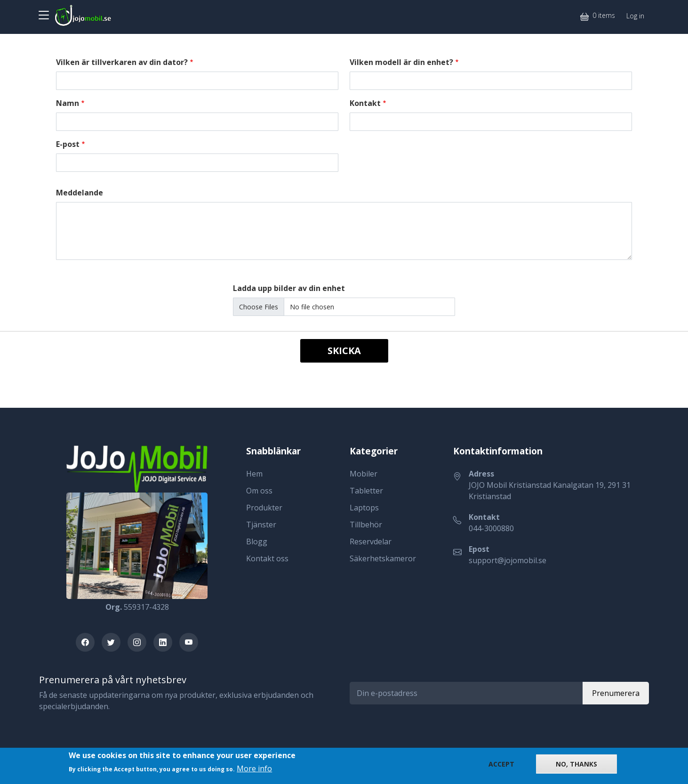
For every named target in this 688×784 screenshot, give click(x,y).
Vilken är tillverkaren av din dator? (122, 62)
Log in (635, 16)
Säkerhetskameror (383, 558)
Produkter (264, 508)
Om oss (259, 491)
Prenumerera (616, 693)
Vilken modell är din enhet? (401, 62)
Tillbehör (366, 525)
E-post (68, 144)
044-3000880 (491, 528)
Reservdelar (371, 542)
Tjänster (261, 525)
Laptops (364, 508)
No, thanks (576, 764)
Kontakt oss (267, 558)
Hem (254, 474)
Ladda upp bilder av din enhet (289, 288)
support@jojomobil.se (508, 560)
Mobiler (364, 474)
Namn (68, 103)
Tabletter (366, 491)
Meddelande (80, 193)
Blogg (257, 542)
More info (254, 768)
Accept (501, 764)
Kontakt (365, 103)
